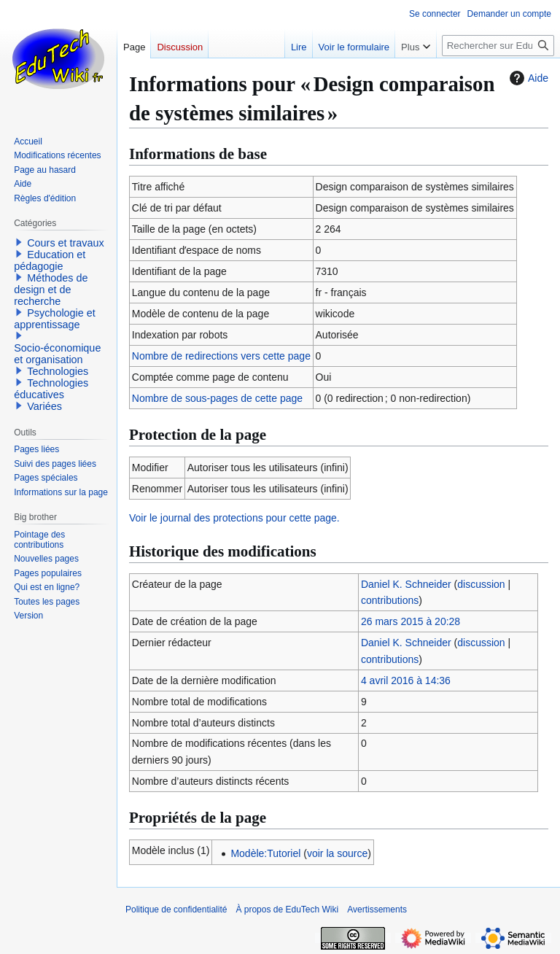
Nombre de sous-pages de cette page (217, 398)
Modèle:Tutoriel (265, 853)
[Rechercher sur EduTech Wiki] (498, 46)
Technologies (58, 371)
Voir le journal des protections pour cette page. (234, 518)
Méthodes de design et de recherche (51, 290)
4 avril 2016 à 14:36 (406, 680)
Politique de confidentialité (176, 910)
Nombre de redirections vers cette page (221, 356)
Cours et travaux (66, 243)
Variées (44, 406)
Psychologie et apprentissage (55, 319)
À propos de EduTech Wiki (287, 910)
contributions (390, 600)
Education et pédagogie (50, 260)
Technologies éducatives (51, 389)
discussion (481, 584)
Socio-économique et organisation (57, 354)
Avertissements (377, 910)
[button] (19, 242)
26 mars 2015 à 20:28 (411, 621)
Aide (527, 78)
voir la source (337, 853)
